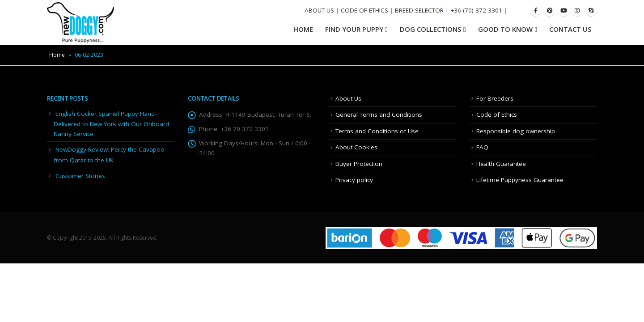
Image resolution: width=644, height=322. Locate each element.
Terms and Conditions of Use (377, 131)
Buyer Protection (359, 164)
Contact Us (570, 29)
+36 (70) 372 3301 (476, 10)
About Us (348, 98)
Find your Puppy (354, 29)
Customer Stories (80, 176)
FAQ (482, 147)
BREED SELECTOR (419, 10)
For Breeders (495, 98)
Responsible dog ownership (516, 131)
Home (57, 55)
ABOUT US (319, 10)
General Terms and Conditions (379, 114)
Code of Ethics (497, 114)
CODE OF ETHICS (364, 10)
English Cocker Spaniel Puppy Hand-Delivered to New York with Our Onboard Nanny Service (111, 124)
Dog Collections (430, 29)
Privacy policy (354, 180)
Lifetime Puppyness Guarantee (520, 180)
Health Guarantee (501, 164)
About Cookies (356, 147)
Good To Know (505, 29)
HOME (303, 29)
